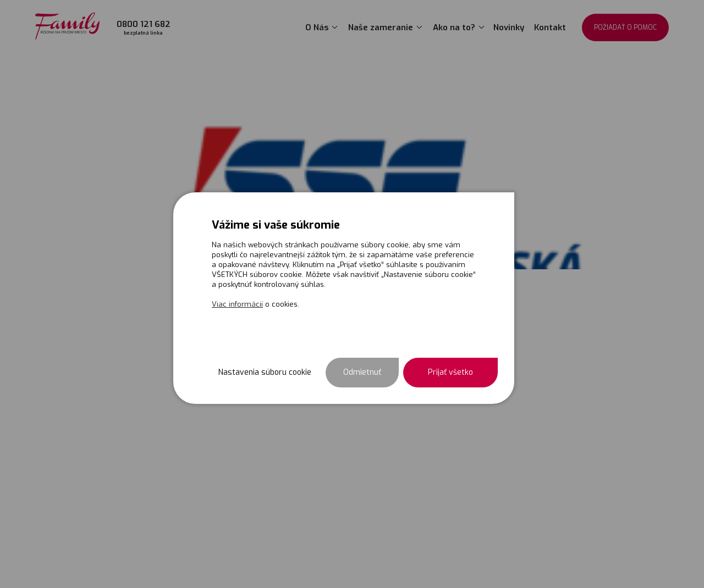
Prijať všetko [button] (450, 372)
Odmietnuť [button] (362, 372)
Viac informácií (237, 304)
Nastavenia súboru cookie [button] (265, 372)
